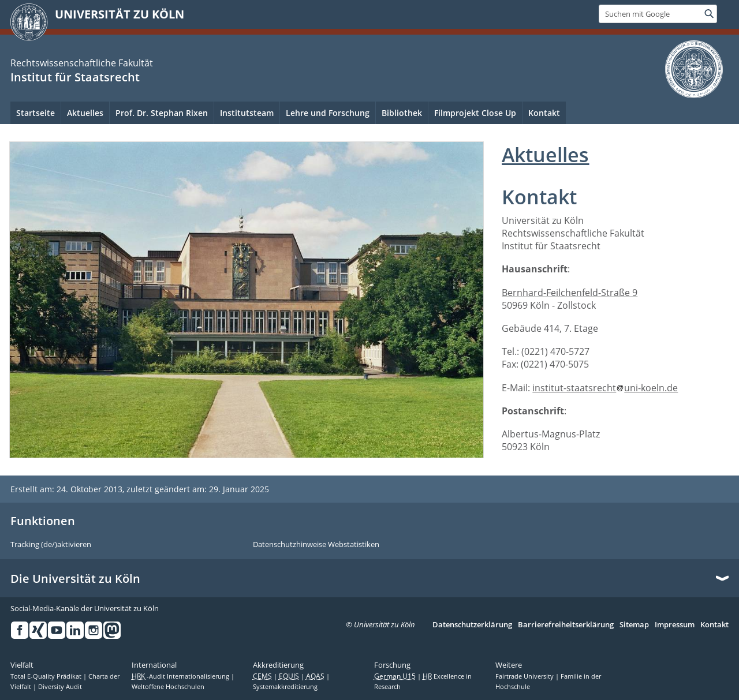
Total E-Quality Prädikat (47, 676)
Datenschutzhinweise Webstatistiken (316, 545)
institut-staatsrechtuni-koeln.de (605, 388)
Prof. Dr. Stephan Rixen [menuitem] (162, 113)
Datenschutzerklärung (472, 625)
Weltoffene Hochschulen (168, 687)
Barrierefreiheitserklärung (566, 625)
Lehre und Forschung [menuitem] (328, 113)
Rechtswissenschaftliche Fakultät (82, 63)
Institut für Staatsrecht (75, 77)
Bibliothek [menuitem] (402, 113)
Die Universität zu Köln (75, 579)
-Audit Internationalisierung (181, 676)
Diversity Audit (60, 687)
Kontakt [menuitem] (544, 113)
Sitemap (634, 625)
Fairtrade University (525, 676)
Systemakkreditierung (285, 687)
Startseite (36, 113)
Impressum (675, 625)
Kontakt (714, 625)
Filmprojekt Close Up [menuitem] (475, 113)
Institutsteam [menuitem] (247, 113)
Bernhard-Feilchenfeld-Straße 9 (570, 293)
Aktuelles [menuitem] (85, 113)
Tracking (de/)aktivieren (51, 545)
